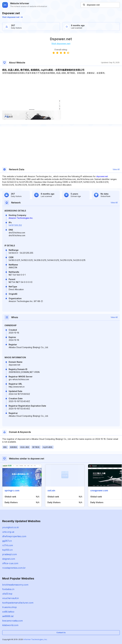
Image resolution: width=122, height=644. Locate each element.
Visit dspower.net (12, 17)
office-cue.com (10, 563)
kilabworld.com (10, 625)
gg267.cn (7, 541)
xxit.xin (51, 490)
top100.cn (7, 550)
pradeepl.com (10, 554)
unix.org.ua (8, 532)
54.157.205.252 (15, 225)
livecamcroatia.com (12, 621)
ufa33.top (7, 594)
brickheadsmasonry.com (15, 585)
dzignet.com (9, 559)
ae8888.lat (8, 616)
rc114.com (8, 545)
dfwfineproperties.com (14, 536)
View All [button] (116, 169)
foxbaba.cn (8, 589)
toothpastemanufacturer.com (18, 603)
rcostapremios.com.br (14, 568)
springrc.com (12, 490)
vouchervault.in (11, 598)
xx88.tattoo (8, 612)
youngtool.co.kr (11, 527)
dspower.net (102, 176)
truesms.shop (9, 607)
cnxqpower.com (99, 490)
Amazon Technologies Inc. (21, 218)
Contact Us (61, 633)
